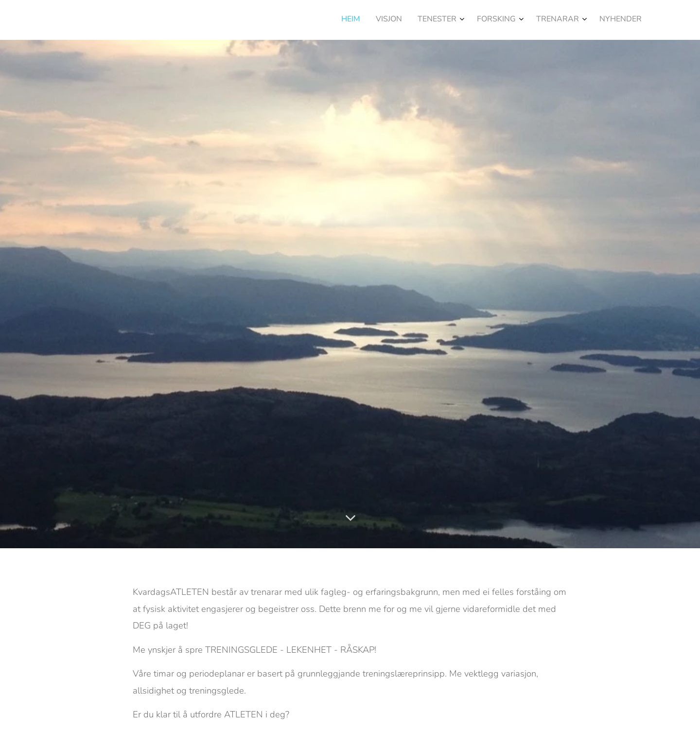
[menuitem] (552, 20)
